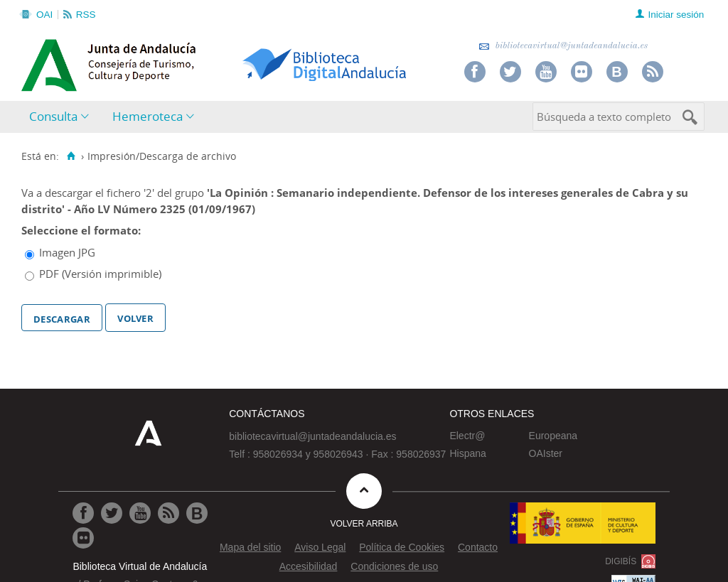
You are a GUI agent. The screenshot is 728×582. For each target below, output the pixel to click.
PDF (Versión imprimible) (100, 274)
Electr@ (467, 436)
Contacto (478, 547)
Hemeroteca (148, 116)
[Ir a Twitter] (112, 513)
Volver (135, 317)
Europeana (553, 436)
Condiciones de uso (394, 566)
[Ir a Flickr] (83, 538)
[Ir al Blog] (197, 513)
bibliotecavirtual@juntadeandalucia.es (563, 46)
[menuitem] (62, 117)
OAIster (546, 453)
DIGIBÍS (621, 561)
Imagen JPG (67, 252)
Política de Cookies (402, 547)
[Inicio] (71, 156)
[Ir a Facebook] (83, 513)
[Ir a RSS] (168, 513)
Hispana (467, 453)
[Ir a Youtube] (140, 513)
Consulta (53, 116)
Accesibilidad (309, 566)
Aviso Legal (320, 547)
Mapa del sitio (250, 547)
